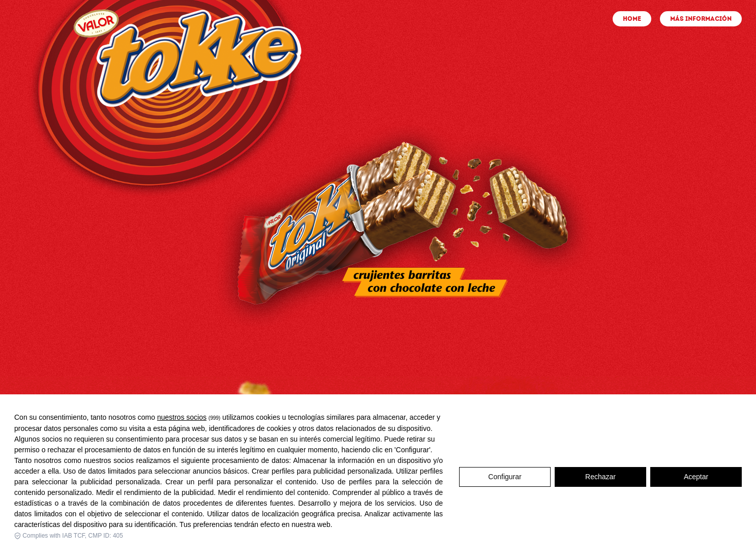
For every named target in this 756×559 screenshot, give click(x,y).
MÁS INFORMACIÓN (701, 19)
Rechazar (600, 480)
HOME (632, 19)
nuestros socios (182, 421)
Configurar (505, 480)
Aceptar (696, 480)
